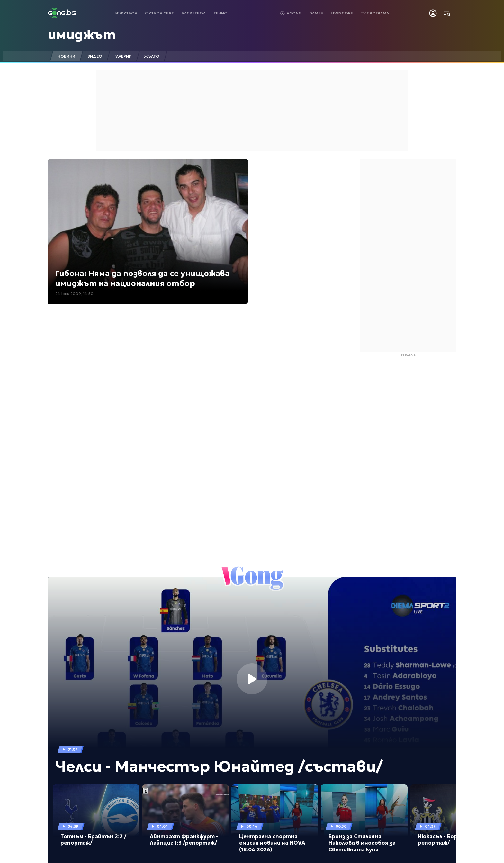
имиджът (82, 34)
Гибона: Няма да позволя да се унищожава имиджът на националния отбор (142, 278)
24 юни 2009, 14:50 (74, 294)
